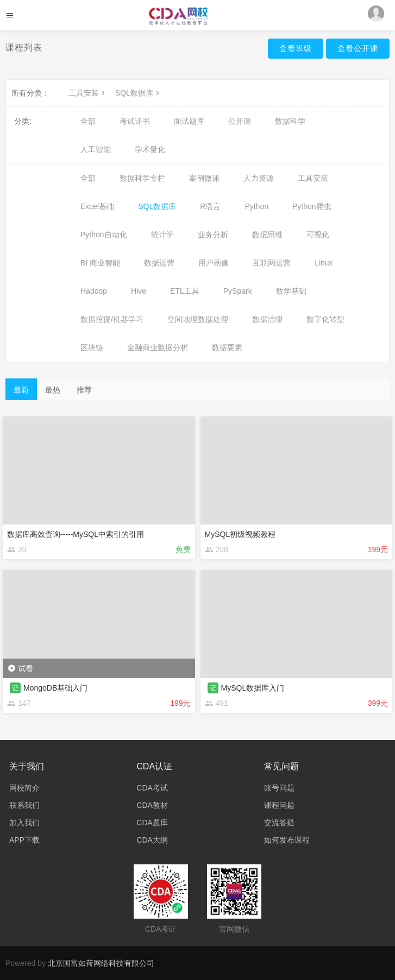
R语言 (210, 206)
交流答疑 (279, 823)
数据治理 (267, 319)
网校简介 (24, 788)
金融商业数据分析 (158, 347)
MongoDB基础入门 (55, 688)
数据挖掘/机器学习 (112, 319)
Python (256, 206)
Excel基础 (97, 206)
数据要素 (227, 347)
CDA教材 (152, 805)
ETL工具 (185, 291)
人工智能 (96, 149)
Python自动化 (104, 235)
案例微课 (204, 178)
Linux (324, 263)
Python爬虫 (312, 206)
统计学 (162, 235)
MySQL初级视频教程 (240, 534)
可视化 (318, 235)
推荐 (84, 390)
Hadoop (94, 291)
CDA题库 (152, 823)
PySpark (238, 291)
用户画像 (214, 263)
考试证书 (135, 121)
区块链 (92, 347)
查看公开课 (358, 48)
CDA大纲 (152, 840)
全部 (88, 121)
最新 (21, 390)
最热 (53, 390)
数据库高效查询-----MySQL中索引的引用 (76, 534)
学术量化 (150, 149)
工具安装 (88, 93)
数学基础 (291, 291)
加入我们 (24, 823)
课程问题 (279, 805)
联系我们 (24, 805)
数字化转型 (325, 319)
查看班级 (296, 48)
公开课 (240, 121)
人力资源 (259, 178)
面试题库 (189, 121)
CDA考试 (152, 788)
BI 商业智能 (100, 263)
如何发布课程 (287, 840)
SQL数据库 (139, 93)
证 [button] (15, 688)
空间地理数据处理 (198, 319)
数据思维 (267, 235)
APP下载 (24, 840)
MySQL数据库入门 (253, 688)
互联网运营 (272, 263)
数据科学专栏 (142, 178)
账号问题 (279, 788)
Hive (139, 291)
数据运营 (159, 263)
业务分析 (213, 235)
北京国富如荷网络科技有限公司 (101, 963)
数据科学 (290, 121)
